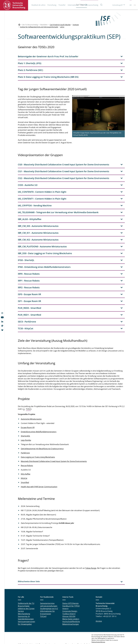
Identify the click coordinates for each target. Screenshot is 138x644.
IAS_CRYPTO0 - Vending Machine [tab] (35, 192)
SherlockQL (25, 423)
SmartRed (25, 469)
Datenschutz (71, 631)
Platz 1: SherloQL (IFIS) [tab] (30, 63)
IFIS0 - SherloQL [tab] (26, 247)
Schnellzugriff (117, 5)
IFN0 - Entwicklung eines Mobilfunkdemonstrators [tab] (44, 254)
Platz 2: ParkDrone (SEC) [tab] (30, 70)
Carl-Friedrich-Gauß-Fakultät (60, 25)
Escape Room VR (28, 414)
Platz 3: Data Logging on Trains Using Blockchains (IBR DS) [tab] (48, 77)
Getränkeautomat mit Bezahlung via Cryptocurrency (42, 436)
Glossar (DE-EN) (69, 603)
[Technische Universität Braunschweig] (19, 25)
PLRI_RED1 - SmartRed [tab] (29, 302)
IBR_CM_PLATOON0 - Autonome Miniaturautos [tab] (42, 233)
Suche (101, 5)
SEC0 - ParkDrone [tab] (27, 309)
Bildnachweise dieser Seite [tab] (29, 568)
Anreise (99, 608)
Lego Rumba (26, 427)
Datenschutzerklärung (98, 629)
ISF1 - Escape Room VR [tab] (29, 288)
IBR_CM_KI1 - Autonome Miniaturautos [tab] (38, 220)
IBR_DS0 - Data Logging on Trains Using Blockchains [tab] (45, 240)
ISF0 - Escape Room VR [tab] (29, 281)
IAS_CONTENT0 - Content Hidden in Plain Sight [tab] (42, 179)
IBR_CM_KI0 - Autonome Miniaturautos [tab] (38, 213)
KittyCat (24, 465)
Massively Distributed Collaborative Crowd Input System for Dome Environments (54, 448)
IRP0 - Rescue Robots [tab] (29, 261)
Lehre (62, 27)
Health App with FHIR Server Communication (39, 474)
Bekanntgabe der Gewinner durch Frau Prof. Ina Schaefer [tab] (48, 56)
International (73, 5)
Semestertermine (47, 590)
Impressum (59, 631)
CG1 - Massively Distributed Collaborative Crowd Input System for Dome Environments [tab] (64, 158)
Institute (76, 25)
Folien (28, 396)
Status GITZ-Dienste (70, 590)
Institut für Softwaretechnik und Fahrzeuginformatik (39, 27)
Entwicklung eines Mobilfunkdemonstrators (39, 419)
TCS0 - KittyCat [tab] (26, 315)
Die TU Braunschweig (89, 5)
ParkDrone (25, 440)
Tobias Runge (91, 555)
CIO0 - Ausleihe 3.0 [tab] (28, 172)
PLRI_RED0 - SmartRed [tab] (29, 295)
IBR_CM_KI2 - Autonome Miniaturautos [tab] (38, 227)
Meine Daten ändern (71, 606)
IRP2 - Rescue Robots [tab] (29, 274)
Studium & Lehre (38, 5)
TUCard (43, 603)
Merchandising (24, 601)
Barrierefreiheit (84, 631)
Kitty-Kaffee (26, 461)
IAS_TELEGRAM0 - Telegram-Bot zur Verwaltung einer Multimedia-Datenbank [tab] (58, 199)
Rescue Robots (27, 453)
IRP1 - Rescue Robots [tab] (29, 268)
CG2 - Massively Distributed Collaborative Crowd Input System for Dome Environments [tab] (64, 165)
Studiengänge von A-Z (49, 596)
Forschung (52, 5)
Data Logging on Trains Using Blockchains (38, 444)
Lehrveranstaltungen (49, 593)
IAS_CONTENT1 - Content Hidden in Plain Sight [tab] (42, 186)
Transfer (62, 5)
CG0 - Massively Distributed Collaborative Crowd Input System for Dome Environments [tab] (64, 152)
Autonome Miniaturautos (31, 406)
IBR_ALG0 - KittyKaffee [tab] (30, 206)
